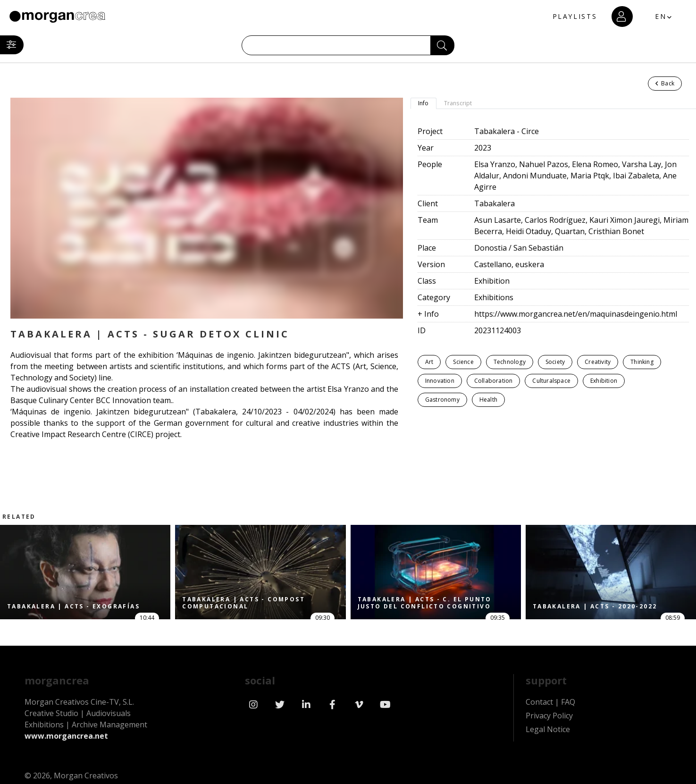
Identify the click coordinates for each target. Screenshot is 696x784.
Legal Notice (548, 729)
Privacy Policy (549, 716)
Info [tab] (423, 103)
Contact (539, 702)
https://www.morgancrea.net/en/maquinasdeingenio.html (576, 314)
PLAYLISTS (574, 17)
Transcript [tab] (458, 103)
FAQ (568, 702)
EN (661, 16)
